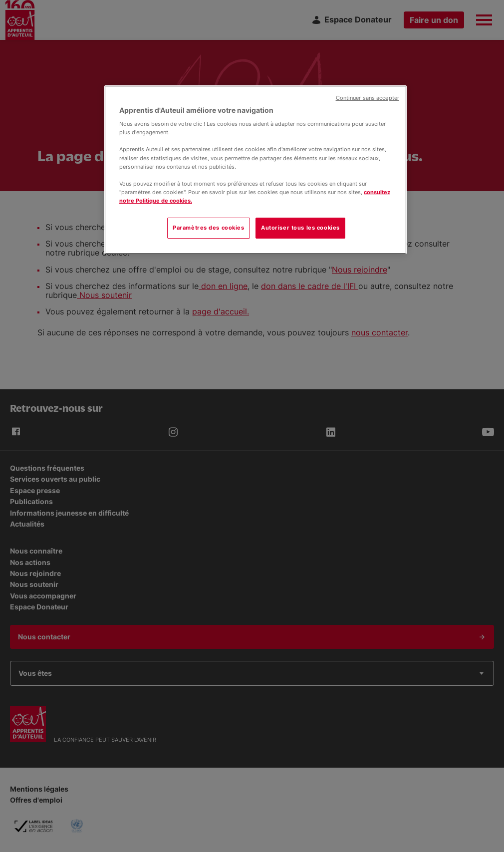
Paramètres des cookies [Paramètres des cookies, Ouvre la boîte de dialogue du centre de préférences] (209, 228)
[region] (255, 170)
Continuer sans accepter (368, 98)
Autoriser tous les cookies (300, 228)
